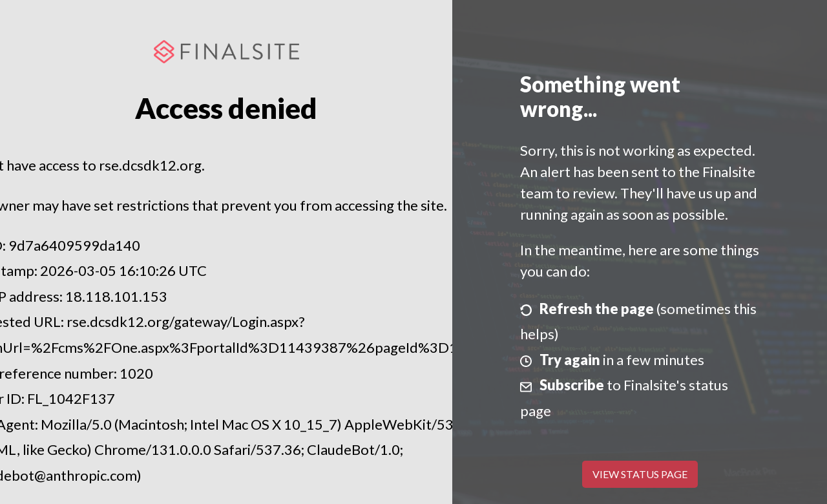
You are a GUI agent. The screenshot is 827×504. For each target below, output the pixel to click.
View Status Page (640, 474)
